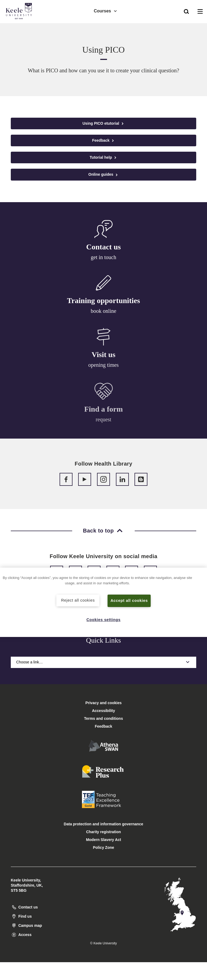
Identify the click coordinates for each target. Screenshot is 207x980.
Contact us (103, 247)
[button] (186, 11)
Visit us (103, 356)
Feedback (103, 140)
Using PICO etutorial (103, 123)
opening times (104, 367)
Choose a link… (103, 662)
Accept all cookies (129, 601)
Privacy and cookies (104, 703)
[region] (103, 602)
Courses (106, 11)
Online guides (103, 174)
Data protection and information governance (104, 824)
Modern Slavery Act (103, 840)
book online (104, 312)
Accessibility (20, 27)
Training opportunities (104, 301)
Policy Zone (104, 847)
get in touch (103, 257)
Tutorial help (104, 157)
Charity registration (103, 832)
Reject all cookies (78, 600)
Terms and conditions (103, 718)
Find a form (103, 412)
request (103, 422)
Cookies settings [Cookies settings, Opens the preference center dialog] (104, 620)
